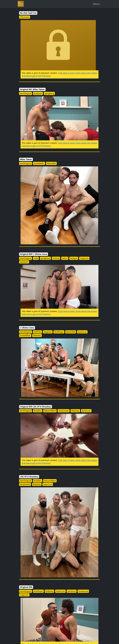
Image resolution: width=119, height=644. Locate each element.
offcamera (25, 17)
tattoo (65, 258)
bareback (38, 93)
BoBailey (37, 335)
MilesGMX (51, 163)
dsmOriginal (26, 93)
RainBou (38, 411)
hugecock (84, 258)
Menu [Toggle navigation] (97, 4)
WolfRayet (59, 332)
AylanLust (82, 332)
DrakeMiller (39, 163)
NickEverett (64, 411)
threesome (83, 591)
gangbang (49, 93)
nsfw (36, 258)
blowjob (74, 258)
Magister (48, 332)
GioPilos (37, 332)
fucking (56, 258)
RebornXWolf (50, 411)
